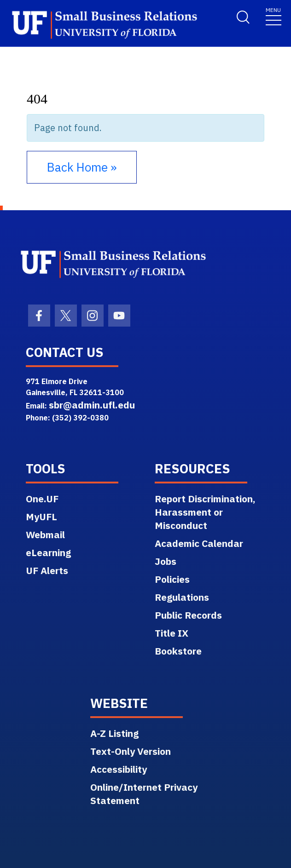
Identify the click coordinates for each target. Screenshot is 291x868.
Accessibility (119, 769)
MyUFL (41, 517)
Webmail (45, 535)
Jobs (166, 561)
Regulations (182, 597)
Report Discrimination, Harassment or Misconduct (205, 512)
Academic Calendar (199, 543)
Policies (172, 579)
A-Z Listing (114, 733)
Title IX (172, 633)
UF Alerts (47, 570)
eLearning (48, 552)
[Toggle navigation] (274, 16)
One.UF (42, 499)
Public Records (188, 615)
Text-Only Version (131, 751)
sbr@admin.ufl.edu (92, 405)
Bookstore (178, 651)
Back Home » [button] (82, 167)
